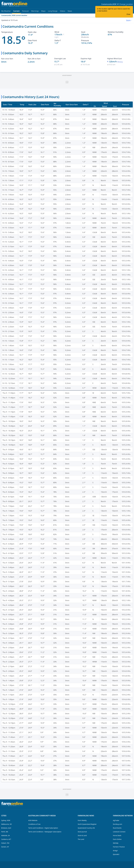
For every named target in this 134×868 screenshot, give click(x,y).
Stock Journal (82, 832)
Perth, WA (5, 832)
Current (16, 12)
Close (128, 14)
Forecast (25, 11)
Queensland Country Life (86, 828)
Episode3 (116, 854)
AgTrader (116, 820)
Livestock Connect (119, 832)
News (70, 11)
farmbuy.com (118, 824)
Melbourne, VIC (7, 824)
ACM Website (33, 820)
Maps (43, 11)
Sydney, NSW (6, 820)
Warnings (35, 11)
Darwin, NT (5, 847)
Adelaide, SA (5, 835)
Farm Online (117, 839)
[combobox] (129, 20)
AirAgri (115, 851)
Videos (62, 11)
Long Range (53, 11)
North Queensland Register (87, 824)
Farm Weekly (82, 820)
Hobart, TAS (5, 843)
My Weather (6, 11)
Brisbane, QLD (6, 828)
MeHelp (116, 843)
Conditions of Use (34, 824)
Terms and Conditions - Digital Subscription (43, 828)
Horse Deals (117, 835)
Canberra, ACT (6, 839)
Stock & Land (82, 835)
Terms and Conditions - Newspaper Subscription (45, 832)
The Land (81, 839)
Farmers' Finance (119, 847)
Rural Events (117, 828)
